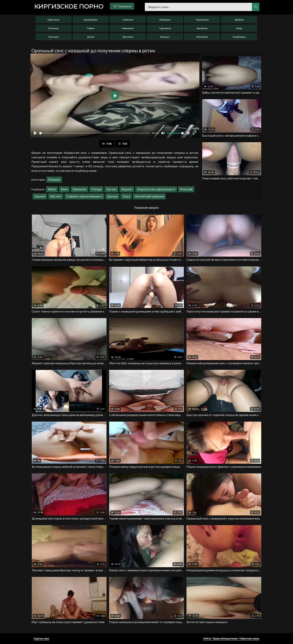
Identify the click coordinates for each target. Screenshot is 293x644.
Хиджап (127, 189)
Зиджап (40, 196)
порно (69, 7)
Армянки (202, 28)
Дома (91, 37)
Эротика (128, 37)
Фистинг (56, 196)
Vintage (96, 189)
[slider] (95, 133)
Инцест (165, 37)
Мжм (64, 189)
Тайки (91, 28)
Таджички (202, 20)
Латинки (53, 28)
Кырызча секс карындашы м (156, 189)
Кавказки (128, 28)
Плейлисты (122, 6)
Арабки (239, 20)
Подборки (239, 37)
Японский (186, 189)
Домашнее (91, 20)
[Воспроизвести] (35, 133)
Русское (53, 37)
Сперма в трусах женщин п (84, 196)
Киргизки (53, 20)
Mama (52, 189)
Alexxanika (79, 189)
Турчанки (165, 28)
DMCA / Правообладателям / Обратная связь (231, 639)
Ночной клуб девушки (149, 196)
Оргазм (111, 189)
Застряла (202, 37)
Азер (239, 28)
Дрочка (112, 196)
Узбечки (128, 20)
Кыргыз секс (41, 639)
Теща (126, 196)
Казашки (165, 20)
